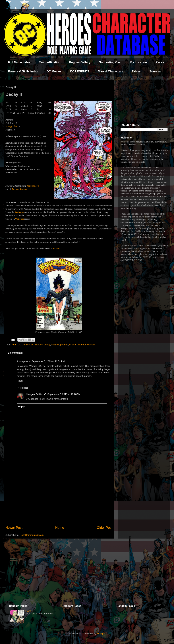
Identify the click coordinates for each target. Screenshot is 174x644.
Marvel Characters (110, 71)
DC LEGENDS (80, 71)
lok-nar (56, 248)
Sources (155, 71)
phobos (64, 345)
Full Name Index (19, 62)
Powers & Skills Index (23, 71)
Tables (136, 71)
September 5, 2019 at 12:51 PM (48, 361)
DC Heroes (37, 345)
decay (47, 345)
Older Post (105, 528)
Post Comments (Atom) (32, 535)
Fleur (29, 611)
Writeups (19, 212)
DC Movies (54, 71)
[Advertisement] (59, 495)
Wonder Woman (20, 189)
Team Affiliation (50, 62)
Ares (14, 345)
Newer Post (14, 528)
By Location (139, 62)
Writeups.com (33, 186)
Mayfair (55, 345)
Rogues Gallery (80, 62)
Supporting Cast (110, 62)
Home (60, 528)
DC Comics (24, 345)
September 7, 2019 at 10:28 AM (64, 394)
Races (160, 62)
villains (73, 345)
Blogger (101, 634)
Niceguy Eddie (34, 394)
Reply (20, 381)
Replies (24, 388)
